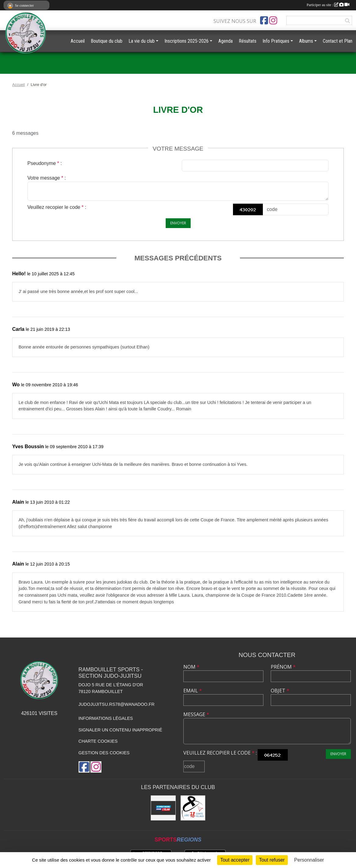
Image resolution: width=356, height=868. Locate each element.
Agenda (226, 41)
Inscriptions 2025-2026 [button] (187, 41)
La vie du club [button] (142, 41)
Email (193, 691)
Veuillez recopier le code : (57, 207)
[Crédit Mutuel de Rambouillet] (163, 808)
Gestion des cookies (104, 753)
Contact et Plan (338, 41)
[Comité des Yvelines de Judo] (193, 808)
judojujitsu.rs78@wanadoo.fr (117, 704)
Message (196, 714)
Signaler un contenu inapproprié (120, 730)
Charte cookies (98, 741)
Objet (280, 691)
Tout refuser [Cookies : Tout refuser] (272, 860)
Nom (191, 667)
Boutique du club (107, 41)
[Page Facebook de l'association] (264, 20)
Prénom (283, 667)
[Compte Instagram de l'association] (273, 20)
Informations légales (106, 718)
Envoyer (178, 223)
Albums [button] (306, 41)
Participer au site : (328, 5)
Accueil (78, 41)
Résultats (248, 41)
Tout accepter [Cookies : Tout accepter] (235, 860)
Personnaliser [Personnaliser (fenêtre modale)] (309, 860)
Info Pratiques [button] (276, 41)
